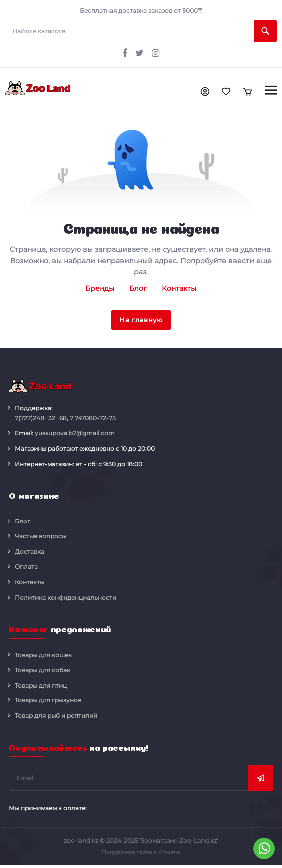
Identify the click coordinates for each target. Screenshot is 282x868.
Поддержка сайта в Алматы (141, 853)
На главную (141, 320)
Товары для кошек (43, 655)
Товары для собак (43, 671)
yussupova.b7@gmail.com (75, 434)
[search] (141, 31)
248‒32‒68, (42, 419)
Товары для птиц (41, 686)
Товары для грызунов (48, 701)
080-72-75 (93, 419)
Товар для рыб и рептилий (56, 717)
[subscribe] (129, 779)
